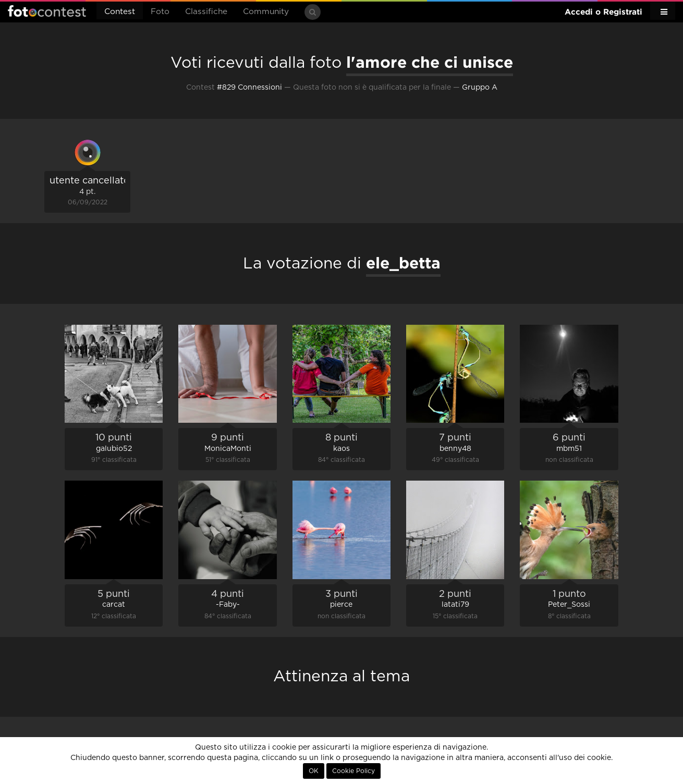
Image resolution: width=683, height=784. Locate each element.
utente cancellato (90, 181)
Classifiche (206, 12)
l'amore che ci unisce (430, 62)
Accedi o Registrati (603, 12)
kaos (341, 449)
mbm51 (569, 449)
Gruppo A (480, 88)
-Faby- (228, 605)
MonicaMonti (228, 449)
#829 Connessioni (249, 88)
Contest (120, 12)
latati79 (455, 605)
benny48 (455, 449)
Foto (160, 12)
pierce (341, 605)
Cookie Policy (353, 771)
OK (314, 771)
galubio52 (114, 449)
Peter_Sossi (569, 605)
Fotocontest (47, 11)
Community (266, 12)
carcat (114, 605)
